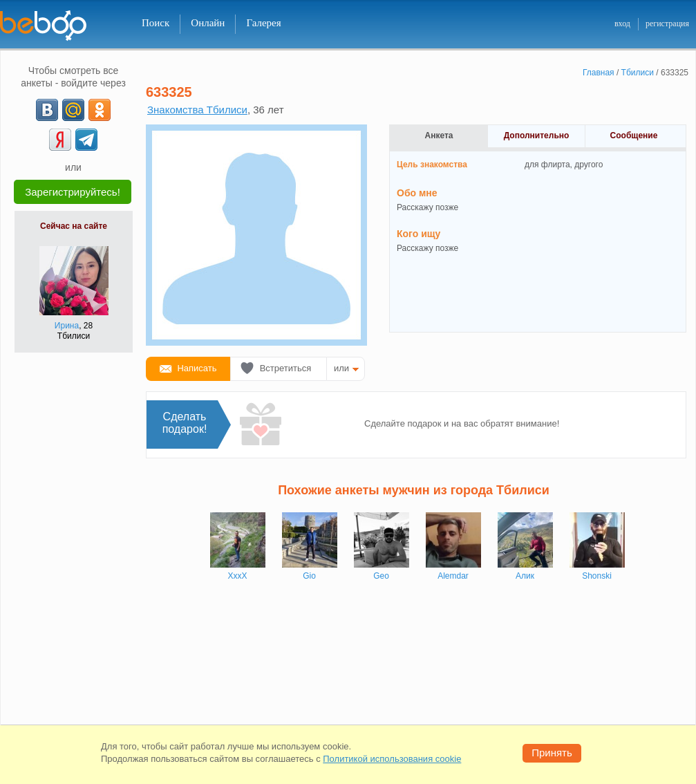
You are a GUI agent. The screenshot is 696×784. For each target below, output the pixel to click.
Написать (197, 368)
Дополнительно (537, 136)
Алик (525, 576)
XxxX (237, 576)
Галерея (263, 23)
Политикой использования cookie (392, 759)
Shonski (597, 576)
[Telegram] (86, 140)
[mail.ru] (73, 110)
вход (622, 24)
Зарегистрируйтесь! (73, 192)
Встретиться (286, 368)
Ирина (67, 326)
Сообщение (634, 136)
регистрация (667, 24)
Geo (381, 576)
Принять (552, 753)
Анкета (439, 136)
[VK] (47, 110)
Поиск (156, 23)
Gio (309, 576)
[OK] (100, 110)
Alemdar (453, 576)
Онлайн (208, 23)
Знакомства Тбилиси (197, 110)
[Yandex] (60, 140)
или (341, 368)
